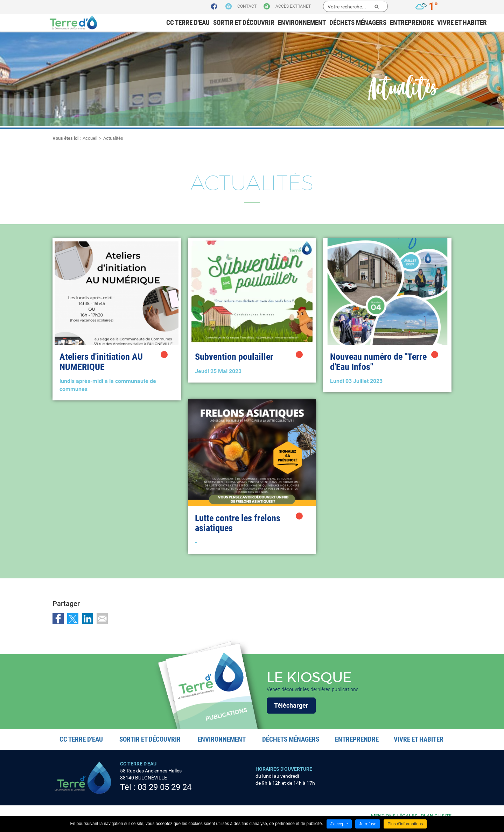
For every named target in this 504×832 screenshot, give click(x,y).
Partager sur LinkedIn (87, 619)
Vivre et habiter (462, 23)
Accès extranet (293, 6)
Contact (247, 6)
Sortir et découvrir (244, 23)
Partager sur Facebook (58, 619)
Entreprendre (412, 23)
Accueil (90, 138)
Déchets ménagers (358, 23)
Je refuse (368, 824)
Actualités (113, 138)
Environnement (302, 23)
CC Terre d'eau (188, 23)
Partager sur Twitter (73, 619)
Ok (377, 7)
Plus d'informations (405, 824)
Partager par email (102, 619)
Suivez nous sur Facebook (214, 7)
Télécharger (291, 705)
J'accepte (339, 824)
